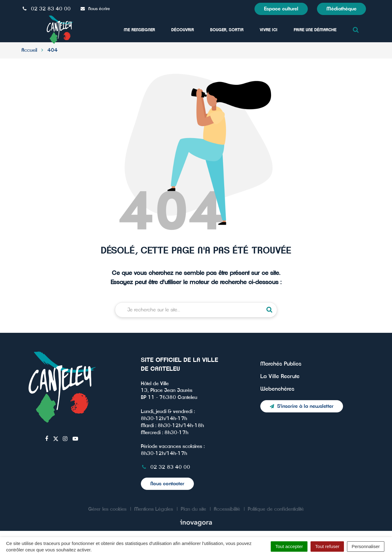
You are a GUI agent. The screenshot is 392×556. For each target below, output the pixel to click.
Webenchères (277, 389)
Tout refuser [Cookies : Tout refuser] (327, 546)
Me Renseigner (139, 30)
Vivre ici (269, 30)
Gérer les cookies (107, 509)
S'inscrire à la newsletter (302, 406)
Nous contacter (167, 484)
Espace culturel (281, 9)
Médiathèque (341, 9)
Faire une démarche (315, 30)
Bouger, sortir (227, 30)
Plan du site (193, 509)
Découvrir (183, 30)
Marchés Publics (281, 364)
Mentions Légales (154, 509)
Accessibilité (227, 509)
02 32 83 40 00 (166, 467)
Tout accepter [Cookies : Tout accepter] (289, 546)
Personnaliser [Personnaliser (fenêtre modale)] (366, 546)
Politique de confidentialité (276, 509)
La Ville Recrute (280, 377)
